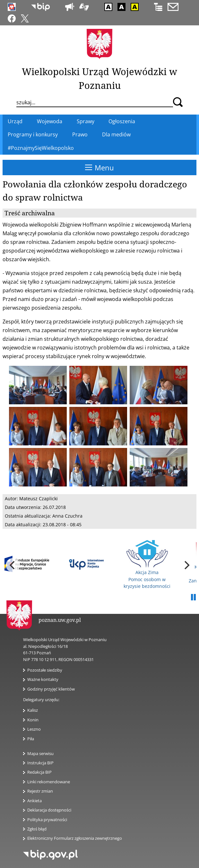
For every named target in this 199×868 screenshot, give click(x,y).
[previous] (13, 565)
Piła (31, 739)
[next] (186, 565)
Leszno (34, 729)
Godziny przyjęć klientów (51, 689)
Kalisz (33, 710)
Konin (33, 720)
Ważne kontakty (43, 679)
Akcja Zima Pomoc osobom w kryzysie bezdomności (147, 565)
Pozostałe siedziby (45, 670)
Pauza (193, 597)
